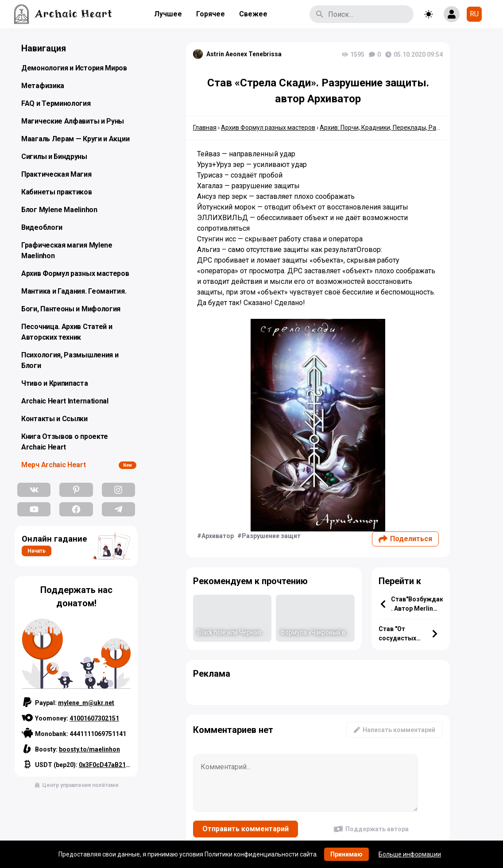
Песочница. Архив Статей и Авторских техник (67, 332)
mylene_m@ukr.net (86, 703)
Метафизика (43, 86)
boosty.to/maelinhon (89, 749)
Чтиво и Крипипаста (55, 383)
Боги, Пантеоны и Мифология (71, 309)
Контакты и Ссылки (54, 419)
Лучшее (168, 14)
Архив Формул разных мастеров (75, 273)
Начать (37, 551)
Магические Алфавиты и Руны (73, 121)
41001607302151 (94, 718)
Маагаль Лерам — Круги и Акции (75, 139)
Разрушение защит (271, 536)
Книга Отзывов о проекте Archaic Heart (65, 442)
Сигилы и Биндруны (54, 157)
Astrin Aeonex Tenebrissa (244, 54)
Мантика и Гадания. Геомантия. (74, 291)
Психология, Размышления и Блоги (70, 360)
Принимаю (346, 854)
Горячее (211, 14)
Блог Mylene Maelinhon (59, 210)
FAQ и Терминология (56, 103)
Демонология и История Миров (74, 68)
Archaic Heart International (65, 401)
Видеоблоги (42, 227)
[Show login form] (452, 14)
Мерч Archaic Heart (54, 465)
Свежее (253, 14)
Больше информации (410, 854)
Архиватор (218, 536)
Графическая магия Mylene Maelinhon (67, 250)
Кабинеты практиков (57, 192)
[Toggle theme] (429, 14)
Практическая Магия (56, 174)
